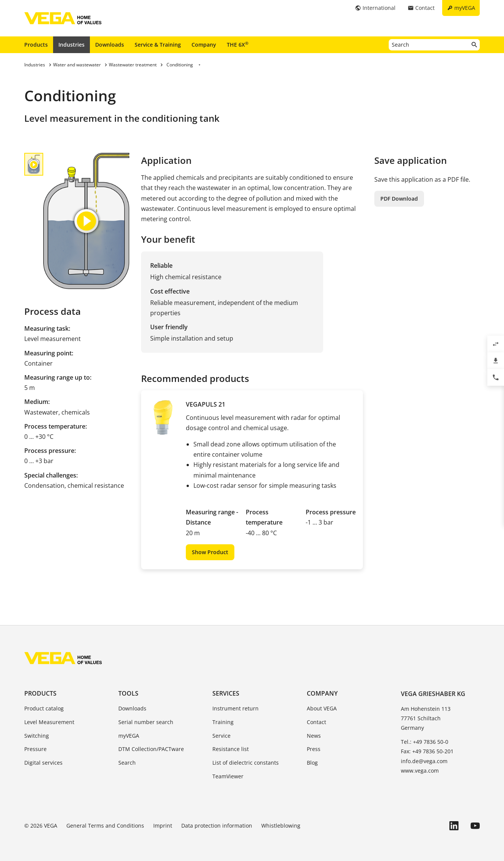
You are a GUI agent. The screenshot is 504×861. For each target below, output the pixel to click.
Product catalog (44, 708)
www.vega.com (420, 771)
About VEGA (322, 708)
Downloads (110, 45)
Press (314, 749)
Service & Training (158, 45)
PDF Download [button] (399, 199)
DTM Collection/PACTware (151, 749)
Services (226, 693)
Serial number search (146, 722)
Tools (128, 693)
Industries (71, 45)
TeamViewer (228, 776)
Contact (316, 722)
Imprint (163, 826)
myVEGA (129, 736)
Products (36, 45)
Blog (312, 763)
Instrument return (236, 708)
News (314, 736)
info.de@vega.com (424, 761)
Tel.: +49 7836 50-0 (425, 742)
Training (223, 722)
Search (127, 763)
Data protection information (217, 826)
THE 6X (238, 44)
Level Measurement (49, 722)
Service (221, 736)
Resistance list (231, 749)
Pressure (35, 749)
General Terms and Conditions (105, 826)
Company (204, 45)
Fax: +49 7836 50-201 (427, 751)
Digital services (43, 763)
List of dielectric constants (246, 763)
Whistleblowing (281, 826)
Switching (37, 736)
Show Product (210, 552)
